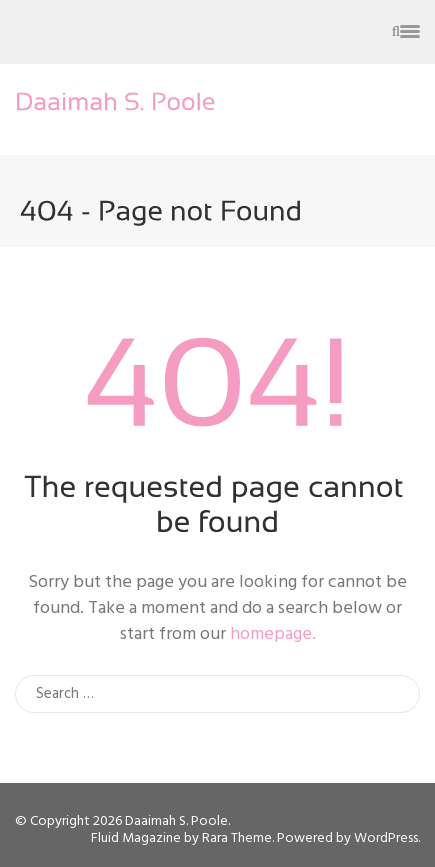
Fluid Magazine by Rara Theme (181, 838)
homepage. (273, 634)
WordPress (386, 838)
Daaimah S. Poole (176, 821)
